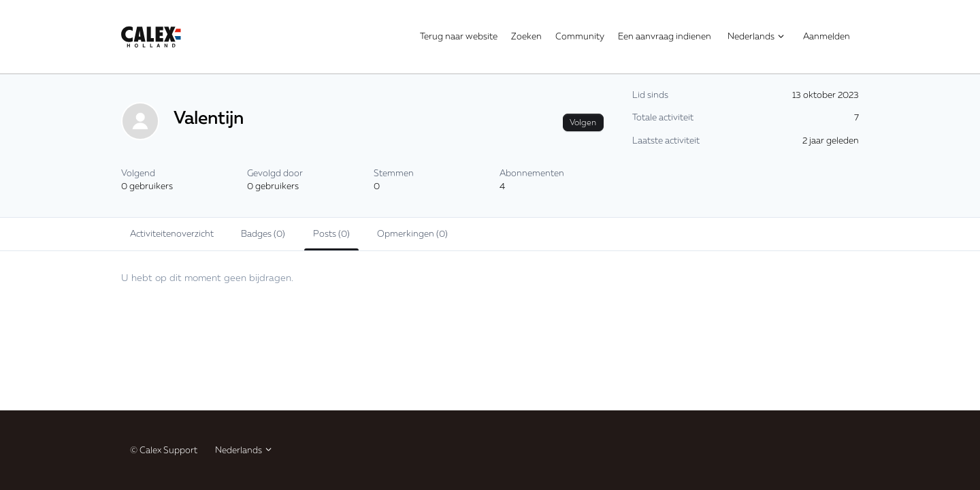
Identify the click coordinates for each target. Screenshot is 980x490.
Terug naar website (459, 36)
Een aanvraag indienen (665, 36)
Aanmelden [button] (827, 36)
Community (580, 36)
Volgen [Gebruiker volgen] (583, 122)
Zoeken (526, 36)
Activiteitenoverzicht (172, 233)
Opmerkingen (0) (412, 233)
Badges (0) (263, 233)
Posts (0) (331, 233)
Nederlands (756, 36)
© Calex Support (164, 450)
